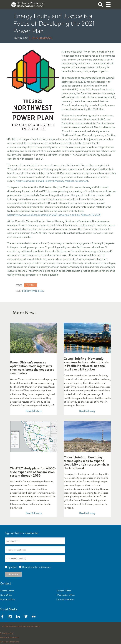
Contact (6, 583)
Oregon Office (64, 591)
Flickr (34, 617)
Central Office (7, 591)
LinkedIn (18, 617)
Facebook (2, 617)
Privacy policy (7, 633)
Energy (31, 285)
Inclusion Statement (10, 642)
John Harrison (42, 38)
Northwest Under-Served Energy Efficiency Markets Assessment (52, 181)
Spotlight (12, 567)
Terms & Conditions (9, 637)
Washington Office (66, 595)
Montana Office (8, 599)
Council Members (65, 599)
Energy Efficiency (33, 291)
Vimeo (26, 617)
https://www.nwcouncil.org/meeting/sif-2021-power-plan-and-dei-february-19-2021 (54, 215)
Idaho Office (6, 595)
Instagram (10, 617)
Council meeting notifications (36, 567)
